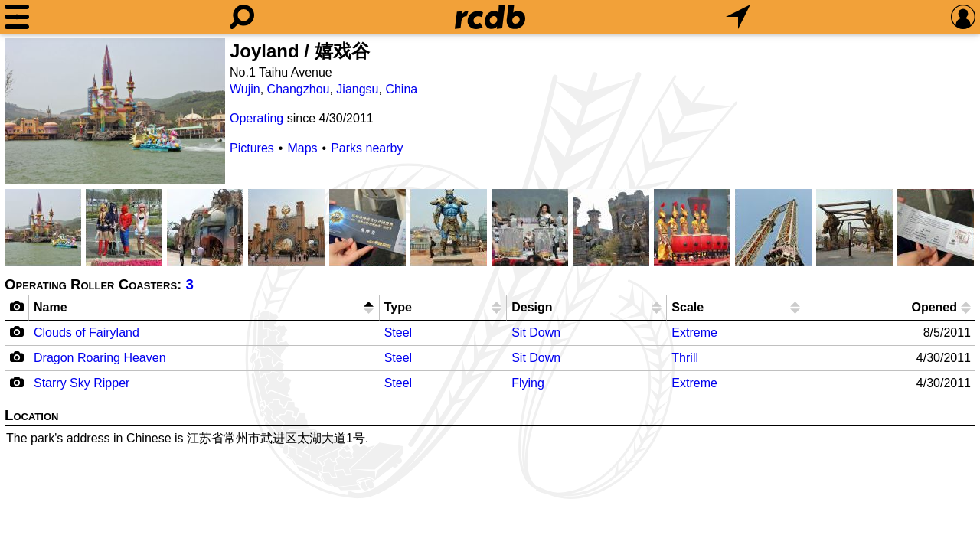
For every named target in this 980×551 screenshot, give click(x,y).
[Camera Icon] (17, 331)
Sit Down (536, 333)
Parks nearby (367, 148)
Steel (398, 333)
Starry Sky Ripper (82, 383)
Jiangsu (357, 89)
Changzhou (299, 89)
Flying (528, 383)
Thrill (685, 358)
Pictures (252, 148)
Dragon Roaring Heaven (100, 358)
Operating (256, 118)
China (401, 89)
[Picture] (115, 111)
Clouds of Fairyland (87, 333)
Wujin (245, 89)
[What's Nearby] (738, 17)
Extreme (694, 333)
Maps (302, 148)
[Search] (242, 17)
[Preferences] (963, 17)
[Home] (490, 17)
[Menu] (17, 17)
